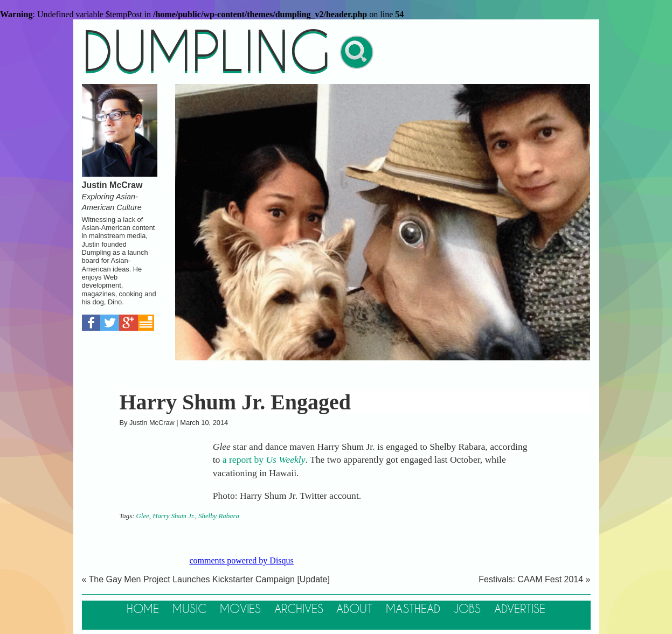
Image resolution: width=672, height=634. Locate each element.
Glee (143, 516)
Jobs (467, 609)
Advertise (520, 609)
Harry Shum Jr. (174, 516)
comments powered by (242, 560)
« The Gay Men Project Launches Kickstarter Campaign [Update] (206, 579)
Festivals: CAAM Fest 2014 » (534, 579)
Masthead (413, 609)
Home (143, 609)
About (354, 609)
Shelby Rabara (219, 516)
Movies (240, 609)
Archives (299, 609)
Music (189, 609)
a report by (264, 459)
